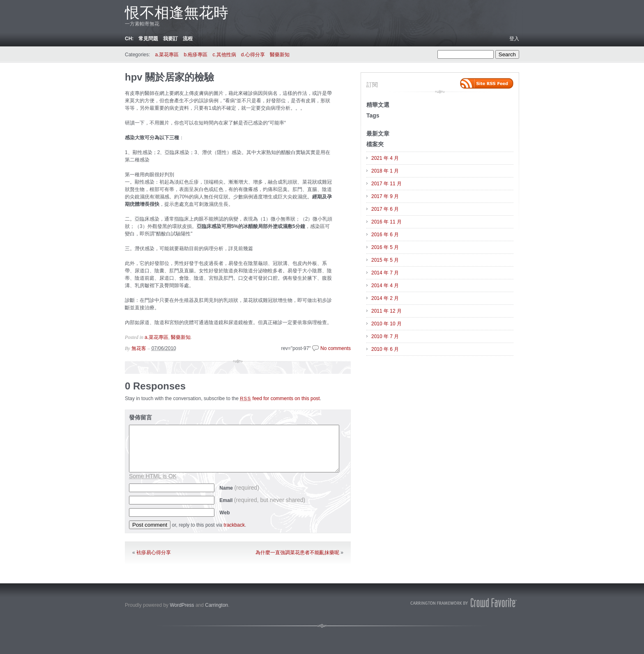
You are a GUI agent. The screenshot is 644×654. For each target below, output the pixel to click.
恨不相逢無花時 (177, 13)
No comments (336, 348)
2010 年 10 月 (386, 324)
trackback (234, 525)
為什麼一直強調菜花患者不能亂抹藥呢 (297, 553)
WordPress (182, 605)
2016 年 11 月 (386, 222)
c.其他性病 (224, 55)
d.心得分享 (253, 55)
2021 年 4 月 (385, 158)
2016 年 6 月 (385, 235)
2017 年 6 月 (385, 209)
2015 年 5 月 (385, 260)
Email (262, 500)
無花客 (139, 348)
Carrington (216, 605)
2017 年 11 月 (386, 184)
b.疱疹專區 (195, 55)
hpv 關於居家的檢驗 (169, 77)
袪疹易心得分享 (154, 553)
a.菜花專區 (167, 55)
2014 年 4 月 (385, 286)
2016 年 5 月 (385, 247)
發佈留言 (140, 417)
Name (239, 488)
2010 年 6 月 (385, 349)
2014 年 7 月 (385, 273)
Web (224, 513)
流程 (188, 39)
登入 (514, 39)
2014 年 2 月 (385, 298)
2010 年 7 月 (385, 336)
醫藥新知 (280, 55)
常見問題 (148, 39)
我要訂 (170, 39)
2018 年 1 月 (385, 171)
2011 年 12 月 (386, 311)
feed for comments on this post (280, 398)
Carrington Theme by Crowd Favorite (464, 603)
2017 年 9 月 (385, 196)
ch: (129, 39)
